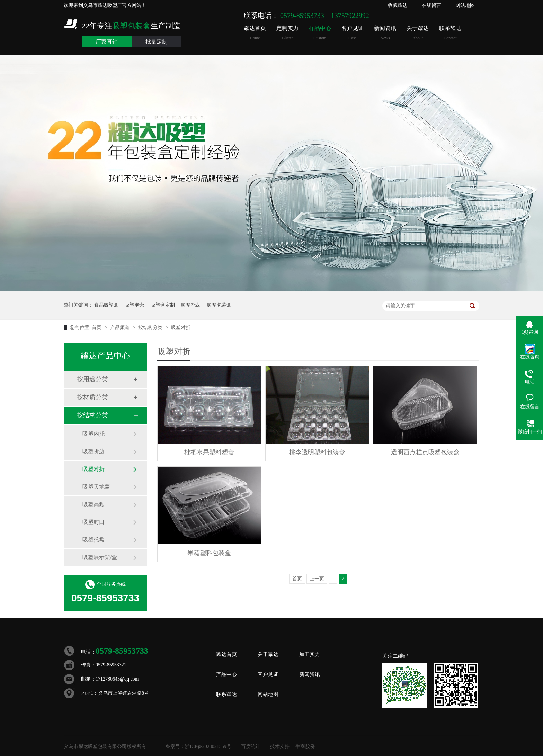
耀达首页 (255, 33)
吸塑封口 (94, 522)
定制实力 (287, 33)
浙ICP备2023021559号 (208, 746)
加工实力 (310, 654)
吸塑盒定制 (163, 305)
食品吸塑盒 (106, 305)
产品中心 (226, 674)
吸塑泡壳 (134, 305)
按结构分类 (151, 327)
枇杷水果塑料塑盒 (209, 452)
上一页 (317, 579)
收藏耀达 (398, 5)
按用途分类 (92, 379)
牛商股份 (305, 746)
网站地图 (465, 5)
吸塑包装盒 (219, 305)
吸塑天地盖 (96, 487)
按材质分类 (92, 397)
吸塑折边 (94, 451)
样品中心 (320, 33)
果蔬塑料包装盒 (209, 553)
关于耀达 (418, 33)
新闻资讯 (385, 33)
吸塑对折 (181, 327)
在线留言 (431, 5)
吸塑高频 (94, 504)
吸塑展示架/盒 (100, 557)
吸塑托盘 (191, 305)
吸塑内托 (94, 434)
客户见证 (353, 33)
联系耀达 (450, 33)
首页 (97, 327)
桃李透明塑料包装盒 (317, 452)
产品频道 (121, 327)
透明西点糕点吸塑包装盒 (425, 452)
